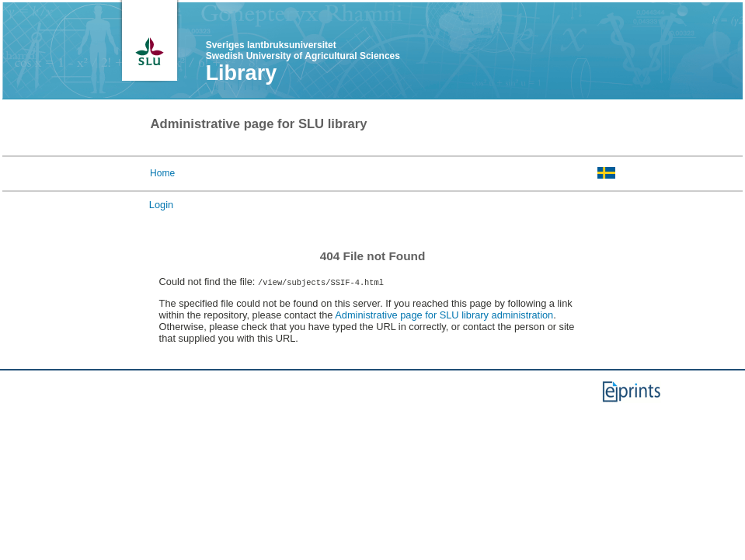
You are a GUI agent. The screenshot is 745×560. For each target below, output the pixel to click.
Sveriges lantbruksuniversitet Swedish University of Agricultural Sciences (303, 50)
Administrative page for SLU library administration (444, 315)
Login (161, 205)
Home (162, 173)
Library (242, 73)
